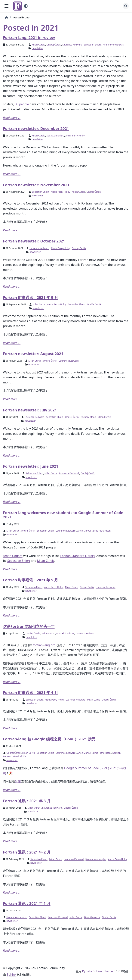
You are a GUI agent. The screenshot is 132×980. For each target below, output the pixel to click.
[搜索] (126, 6)
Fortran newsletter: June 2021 (31, 466)
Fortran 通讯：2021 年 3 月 (27, 801)
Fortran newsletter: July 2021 (30, 410)
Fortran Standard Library (78, 556)
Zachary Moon (89, 417)
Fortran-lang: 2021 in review (29, 37)
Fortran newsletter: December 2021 (36, 128)
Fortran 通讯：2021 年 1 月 (27, 903)
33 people (22, 104)
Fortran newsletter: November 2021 (36, 185)
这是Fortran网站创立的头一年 (29, 626)
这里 (18, 781)
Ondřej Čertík (54, 45)
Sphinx (12, 975)
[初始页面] (6, 18)
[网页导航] (6, 6)
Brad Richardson (102, 531)
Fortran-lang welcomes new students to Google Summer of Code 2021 (63, 515)
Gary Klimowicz (92, 917)
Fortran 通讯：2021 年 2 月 (27, 852)
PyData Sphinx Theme (97, 971)
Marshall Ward (20, 756)
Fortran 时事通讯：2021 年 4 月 (31, 693)
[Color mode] (26, 6)
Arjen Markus (84, 531)
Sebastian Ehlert (92, 45)
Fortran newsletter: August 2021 (33, 354)
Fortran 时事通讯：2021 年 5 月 (31, 580)
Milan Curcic (38, 45)
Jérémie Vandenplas (113, 45)
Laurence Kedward (72, 45)
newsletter (37, 48)
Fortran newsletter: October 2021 (34, 241)
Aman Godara (13, 556)
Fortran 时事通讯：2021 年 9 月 (31, 297)
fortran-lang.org (44, 645)
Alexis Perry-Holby (75, 136)
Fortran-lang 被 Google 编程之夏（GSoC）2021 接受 (49, 739)
